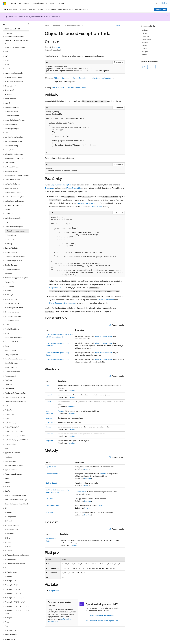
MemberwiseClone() (53, 505)
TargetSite (49, 441)
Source (48, 427)
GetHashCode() (51, 483)
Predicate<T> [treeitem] (10, 276)
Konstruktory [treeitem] (11, 229)
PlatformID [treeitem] (9, 267)
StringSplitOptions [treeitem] (11, 357)
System (57, 47)
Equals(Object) (51, 467)
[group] (87, 246)
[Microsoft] (4, 3)
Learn (47, 26)
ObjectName (50, 422)
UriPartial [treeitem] (8, 540)
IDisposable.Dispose (57, 288)
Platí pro (145, 51)
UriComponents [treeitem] (10, 510)
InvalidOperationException (101, 78)
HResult (49, 402)
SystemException (80, 78)
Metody (145, 45)
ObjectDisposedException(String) (58, 359)
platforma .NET (58, 26)
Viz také (145, 55)
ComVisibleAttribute (78, 87)
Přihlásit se (163, 3)
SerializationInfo (80, 492)
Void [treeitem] (6, 620)
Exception (66, 78)
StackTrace (50, 434)
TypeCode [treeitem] (8, 450)
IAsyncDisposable (74, 188)
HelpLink (49, 395)
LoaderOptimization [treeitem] (12, 109)
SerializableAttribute (60, 87)
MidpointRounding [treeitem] (11, 139)
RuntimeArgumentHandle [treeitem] (14, 301)
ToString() (49, 512)
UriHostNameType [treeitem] (11, 523)
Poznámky (145, 36)
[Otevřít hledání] (156, 3)
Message (49, 418)
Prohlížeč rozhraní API (75, 26)
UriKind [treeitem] (7, 532)
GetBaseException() (53, 474)
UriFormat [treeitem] (8, 514)
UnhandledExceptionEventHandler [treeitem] (17, 497)
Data (47, 385)
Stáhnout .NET (161, 9)
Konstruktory (146, 39)
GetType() (49, 499)
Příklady (145, 33)
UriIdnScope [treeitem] (9, 527)
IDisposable (49, 188)
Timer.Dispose (97, 206)
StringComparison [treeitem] (11, 348)
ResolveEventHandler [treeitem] (12, 297)
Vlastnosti (145, 42)
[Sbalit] (29, 24)
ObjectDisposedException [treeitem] (16, 224)
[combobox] (16, 29)
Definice (145, 30)
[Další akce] (123, 26)
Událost (145, 48)
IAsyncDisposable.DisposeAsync (62, 303)
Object (57, 78)
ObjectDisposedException (61, 185)
